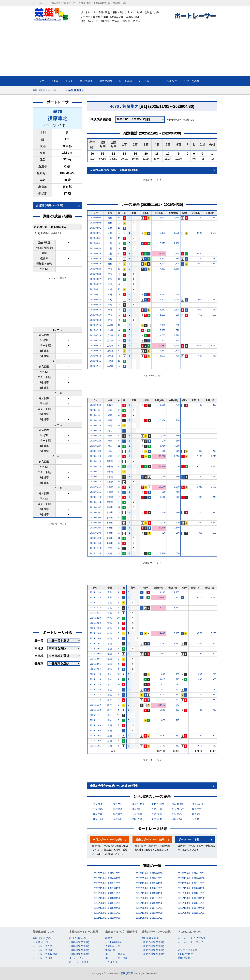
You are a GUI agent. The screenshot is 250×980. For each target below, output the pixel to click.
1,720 (163, 218)
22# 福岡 (157, 819)
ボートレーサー (56, 90)
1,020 (199, 299)
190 (214, 315)
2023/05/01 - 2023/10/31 (149, 878)
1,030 (177, 608)
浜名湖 (110, 325)
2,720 (163, 553)
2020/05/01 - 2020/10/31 (149, 888)
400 (200, 218)
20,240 (162, 487)
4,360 (163, 269)
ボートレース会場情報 (45, 954)
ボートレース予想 (189, 839)
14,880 (162, 346)
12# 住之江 (198, 809)
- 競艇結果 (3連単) (79, 942)
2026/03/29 (95, 253)
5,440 (177, 597)
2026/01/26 (95, 451)
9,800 (163, 325)
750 (200, 735)
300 (200, 533)
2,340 (162, 695)
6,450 (163, 446)
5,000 (163, 497)
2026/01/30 (95, 420)
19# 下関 (98, 819)
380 (214, 218)
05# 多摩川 (178, 804)
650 (214, 310)
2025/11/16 (95, 674)
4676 (58, 112)
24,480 (162, 633)
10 (119, 218)
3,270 (163, 351)
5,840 (199, 487)
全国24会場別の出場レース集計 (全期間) (114, 170)
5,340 (177, 253)
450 (214, 356)
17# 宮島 (177, 814)
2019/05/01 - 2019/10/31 (107, 893)
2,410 (213, 466)
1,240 (213, 456)
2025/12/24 (95, 553)
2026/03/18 (95, 320)
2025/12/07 (95, 643)
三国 (110, 725)
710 (164, 533)
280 (178, 533)
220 (177, 695)
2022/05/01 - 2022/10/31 (107, 883)
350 (214, 643)
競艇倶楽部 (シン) (43, 938)
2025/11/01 (95, 746)
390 (178, 325)
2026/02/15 (95, 325)
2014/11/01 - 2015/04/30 (107, 908)
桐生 (110, 674)
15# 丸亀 (137, 814)
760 (200, 477)
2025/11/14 (95, 695)
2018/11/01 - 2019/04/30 (149, 893)
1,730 (162, 746)
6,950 (163, 233)
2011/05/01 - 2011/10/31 (149, 918)
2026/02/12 (95, 351)
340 (178, 477)
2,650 (177, 466)
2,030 (213, 264)
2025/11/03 (95, 725)
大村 (110, 218)
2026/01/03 (95, 538)
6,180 (163, 264)
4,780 (177, 446)
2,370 (213, 346)
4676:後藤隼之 (76, 90)
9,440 (199, 253)
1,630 (177, 487)
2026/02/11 (95, 361)
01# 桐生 (98, 804)
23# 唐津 (177, 819)
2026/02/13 (95, 346)
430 (200, 405)
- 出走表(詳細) (113, 942)
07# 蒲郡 (98, 809)
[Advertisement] (125, 51)
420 (200, 259)
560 (163, 340)
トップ (40, 81)
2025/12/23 (95, 597)
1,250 (162, 700)
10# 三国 (157, 809)
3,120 (177, 264)
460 (200, 700)
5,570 (199, 597)
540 (200, 356)
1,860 (199, 523)
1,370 (177, 553)
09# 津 (136, 809)
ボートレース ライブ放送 (192, 938)
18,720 (162, 466)
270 (200, 689)
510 (177, 679)
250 (177, 689)
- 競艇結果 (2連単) (79, 950)
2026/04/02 (95, 218)
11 (119, 238)
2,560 (163, 299)
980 (214, 679)
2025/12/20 (95, 618)
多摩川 (110, 507)
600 (177, 674)
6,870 (163, 243)
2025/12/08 (95, 633)
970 (177, 735)
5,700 (213, 253)
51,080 (162, 253)
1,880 (213, 523)
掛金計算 (110, 950)
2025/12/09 (95, 628)
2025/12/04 (95, 669)
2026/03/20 (95, 299)
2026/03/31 (95, 238)
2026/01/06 (95, 517)
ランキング (111, 962)
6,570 (199, 633)
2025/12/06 (95, 654)
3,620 (177, 633)
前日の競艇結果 (150, 938)
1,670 (163, 294)
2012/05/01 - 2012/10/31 (191, 913)
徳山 (110, 628)
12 (119, 425)
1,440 (213, 597)
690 (178, 315)
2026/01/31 (95, 410)
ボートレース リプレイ (191, 942)
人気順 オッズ (41, 942)
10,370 (162, 608)
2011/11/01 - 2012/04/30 (107, 918)
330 (178, 523)
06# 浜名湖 (198, 804)
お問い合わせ (185, 954)
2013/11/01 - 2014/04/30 (191, 908)
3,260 (162, 592)
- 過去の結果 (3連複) (153, 946)
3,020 (199, 233)
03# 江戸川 (139, 804)
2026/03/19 (95, 310)
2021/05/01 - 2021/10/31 (191, 883)
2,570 (177, 351)
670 (177, 705)
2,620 (163, 330)
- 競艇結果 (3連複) (79, 946)
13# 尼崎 (98, 814)
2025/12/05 (95, 659)
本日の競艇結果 (78, 938)
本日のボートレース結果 (107, 839)
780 (178, 259)
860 (177, 746)
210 (214, 451)
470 (178, 405)
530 (200, 643)
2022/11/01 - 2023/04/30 (191, 878)
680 (177, 700)
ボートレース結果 (79, 962)
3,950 (177, 456)
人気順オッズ (113, 946)
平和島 (110, 461)
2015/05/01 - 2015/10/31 (191, 903)
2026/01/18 (95, 461)
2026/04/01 (95, 228)
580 (178, 497)
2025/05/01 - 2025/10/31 (107, 873)
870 (163, 720)
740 (214, 497)
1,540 (177, 528)
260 (178, 340)
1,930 (199, 497)
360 (200, 315)
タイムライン (76, 958)
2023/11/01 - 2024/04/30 (107, 878)
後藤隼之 (58, 118)
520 (214, 695)
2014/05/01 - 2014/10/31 (149, 908)
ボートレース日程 (43, 958)
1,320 (199, 695)
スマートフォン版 (188, 950)
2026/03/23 (95, 269)
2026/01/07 (95, 507)
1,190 (163, 315)
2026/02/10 (95, 405)
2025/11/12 (95, 710)
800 (164, 492)
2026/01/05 (95, 528)
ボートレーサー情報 (116, 958)
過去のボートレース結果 (150, 839)
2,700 (162, 643)
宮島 (110, 548)
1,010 (163, 405)
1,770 (177, 233)
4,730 (163, 335)
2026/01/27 (95, 446)
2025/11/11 (95, 715)
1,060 (177, 299)
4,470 (177, 346)
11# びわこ (178, 809)
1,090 (162, 674)
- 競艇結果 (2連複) (79, 954)
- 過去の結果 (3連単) (153, 942)
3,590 (213, 487)
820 (214, 299)
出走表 (109, 938)
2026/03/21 (95, 289)
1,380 (199, 679)
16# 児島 (157, 814)
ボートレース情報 (43, 950)
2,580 (199, 346)
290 (200, 654)
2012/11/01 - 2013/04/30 (149, 913)
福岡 (110, 410)
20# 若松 (118, 819)
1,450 (163, 259)
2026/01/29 (95, 425)
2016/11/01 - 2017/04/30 (191, 898)
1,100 (177, 310)
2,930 (163, 477)
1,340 (177, 218)
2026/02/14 (95, 335)
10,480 (162, 528)
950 (200, 310)
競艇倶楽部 (39, 90)
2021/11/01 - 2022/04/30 (149, 883)
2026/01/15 (95, 492)
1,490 (177, 643)
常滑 (110, 269)
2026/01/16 (95, 482)
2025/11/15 (95, 684)
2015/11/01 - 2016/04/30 (149, 903)
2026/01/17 (95, 471)
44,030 (162, 597)
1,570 (213, 233)
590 (177, 654)
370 (178, 294)
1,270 (177, 335)
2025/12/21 (95, 613)
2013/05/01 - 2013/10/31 (107, 913)
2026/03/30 (95, 248)
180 (178, 441)
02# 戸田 (118, 804)
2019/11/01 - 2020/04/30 (191, 888)
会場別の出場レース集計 (50, 205)
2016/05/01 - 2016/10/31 (107, 903)
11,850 (162, 456)
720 (200, 710)
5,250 (213, 633)
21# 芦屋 (137, 819)
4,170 (199, 466)
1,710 (163, 310)
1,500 (177, 592)
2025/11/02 (95, 735)
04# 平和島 (158, 804)
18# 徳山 (197, 814)
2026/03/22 (95, 279)
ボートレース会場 (115, 954)
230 (178, 451)
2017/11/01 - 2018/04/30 (107, 898)
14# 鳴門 (118, 814)
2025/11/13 (95, 700)
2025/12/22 (95, 602)
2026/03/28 (95, 264)
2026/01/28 (95, 436)
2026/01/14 (95, 497)
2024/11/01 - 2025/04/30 (149, 873)
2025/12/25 (95, 548)
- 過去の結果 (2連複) (153, 954)
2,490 (162, 735)
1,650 (177, 269)
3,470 (163, 420)
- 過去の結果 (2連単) (153, 950)
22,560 (162, 705)
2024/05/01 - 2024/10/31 (191, 873)
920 (164, 451)
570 (178, 330)
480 (178, 356)
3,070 (163, 523)
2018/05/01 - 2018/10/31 (191, 893)
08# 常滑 (118, 809)
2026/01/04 (95, 533)
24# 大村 (197, 819)
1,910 (199, 264)
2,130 (177, 243)
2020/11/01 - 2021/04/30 (107, 888)
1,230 (177, 420)
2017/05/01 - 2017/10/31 (149, 898)
